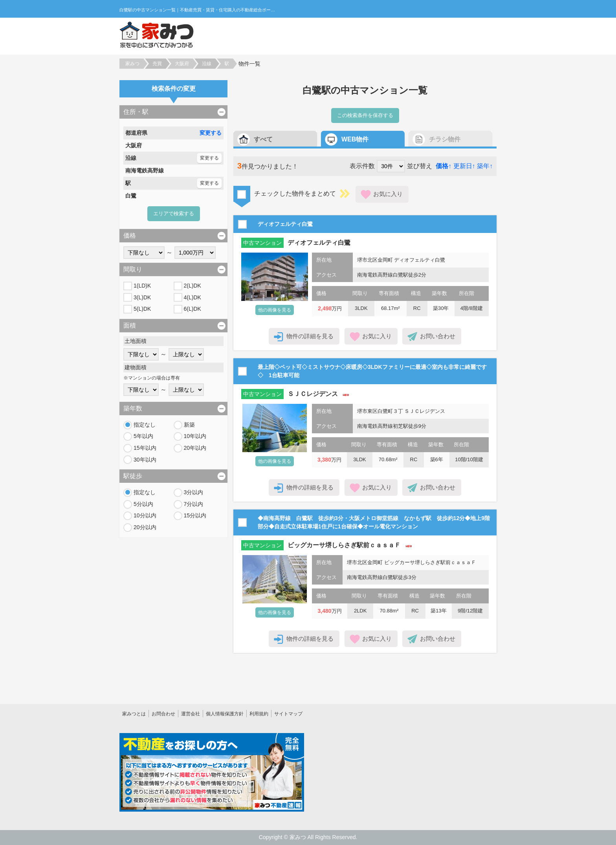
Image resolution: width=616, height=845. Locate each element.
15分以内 (195, 515)
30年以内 (145, 460)
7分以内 (194, 504)
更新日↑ (464, 166)
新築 (189, 425)
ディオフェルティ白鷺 (319, 243)
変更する (211, 133)
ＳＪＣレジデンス (313, 394)
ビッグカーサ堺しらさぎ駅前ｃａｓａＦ (344, 545)
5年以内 (143, 436)
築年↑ (485, 166)
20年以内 (195, 448)
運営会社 (191, 714)
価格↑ (444, 166)
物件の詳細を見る (310, 336)
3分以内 (194, 492)
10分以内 (145, 515)
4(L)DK (192, 297)
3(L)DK (142, 297)
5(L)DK (142, 309)
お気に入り (388, 194)
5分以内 (143, 504)
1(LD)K (142, 286)
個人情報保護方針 (225, 714)
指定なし (145, 425)
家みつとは (134, 714)
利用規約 (259, 714)
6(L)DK (192, 309)
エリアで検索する (174, 214)
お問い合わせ (438, 336)
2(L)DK (192, 286)
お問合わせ (163, 714)
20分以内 (145, 527)
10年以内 (195, 436)
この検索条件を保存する (365, 115)
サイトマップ (288, 714)
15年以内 (145, 448)
